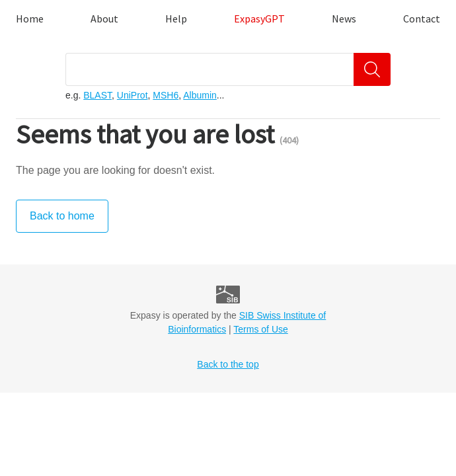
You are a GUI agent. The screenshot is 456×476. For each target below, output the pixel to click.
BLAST (97, 95)
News (344, 19)
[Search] (372, 69)
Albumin (200, 95)
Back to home (62, 216)
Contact (422, 19)
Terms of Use (260, 329)
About (104, 19)
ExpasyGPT (259, 19)
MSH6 (166, 95)
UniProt (133, 95)
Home (30, 19)
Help (176, 19)
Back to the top (228, 364)
